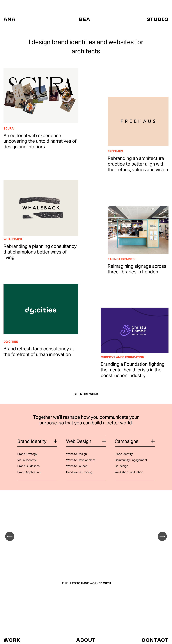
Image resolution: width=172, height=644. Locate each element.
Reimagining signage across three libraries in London (137, 269)
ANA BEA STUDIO (86, 19)
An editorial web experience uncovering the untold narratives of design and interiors (40, 141)
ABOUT (86, 640)
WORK (12, 640)
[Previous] (10, 536)
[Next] (162, 536)
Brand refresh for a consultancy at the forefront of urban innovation (39, 352)
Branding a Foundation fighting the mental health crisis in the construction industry (133, 370)
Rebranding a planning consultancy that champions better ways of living (40, 252)
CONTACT (155, 640)
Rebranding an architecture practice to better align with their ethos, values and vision (138, 164)
